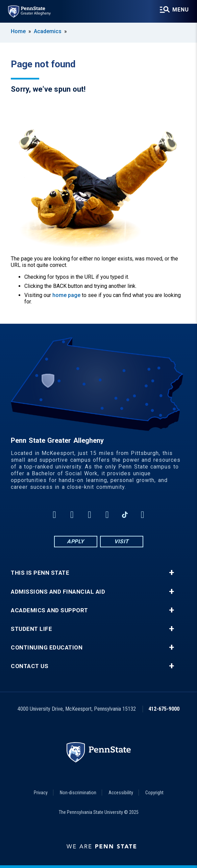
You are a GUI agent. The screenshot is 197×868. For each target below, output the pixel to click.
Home (18, 31)
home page (66, 295)
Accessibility (121, 793)
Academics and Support (50, 610)
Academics (48, 31)
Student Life (31, 629)
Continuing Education (47, 648)
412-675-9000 (164, 709)
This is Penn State (40, 573)
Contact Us (30, 666)
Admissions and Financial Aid (58, 592)
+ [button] (171, 573)
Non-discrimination (78, 793)
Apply (76, 541)
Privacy (41, 793)
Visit (121, 541)
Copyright (154, 793)
